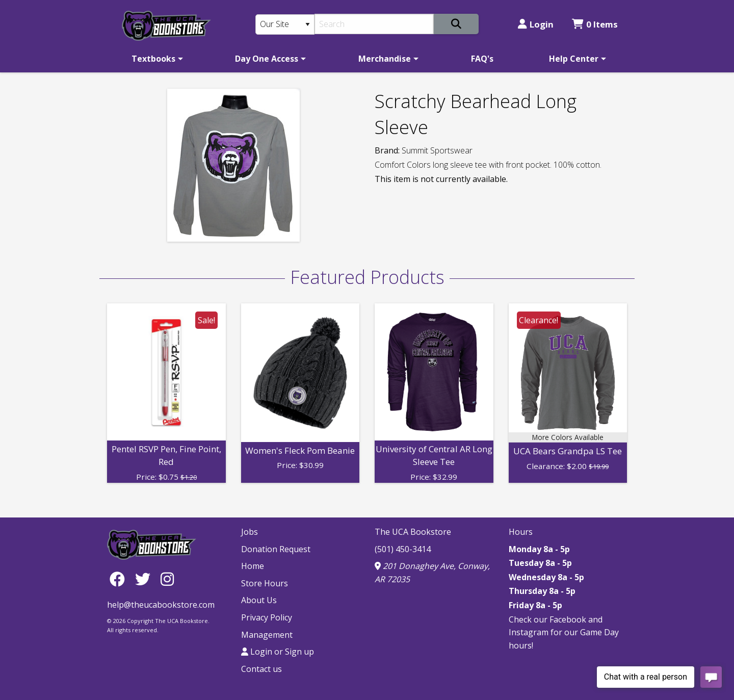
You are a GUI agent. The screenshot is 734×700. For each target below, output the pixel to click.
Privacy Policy (267, 617)
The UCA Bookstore (413, 532)
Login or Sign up (278, 652)
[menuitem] (155, 59)
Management (267, 635)
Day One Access (267, 59)
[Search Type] (285, 24)
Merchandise (385, 59)
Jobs (250, 532)
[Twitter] (145, 579)
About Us (259, 600)
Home (253, 566)
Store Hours (265, 583)
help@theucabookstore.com (161, 605)
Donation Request (276, 549)
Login (536, 24)
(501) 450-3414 (403, 549)
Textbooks (153, 59)
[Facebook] (120, 579)
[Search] (374, 24)
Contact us (261, 669)
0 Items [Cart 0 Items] (595, 24)
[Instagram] (167, 579)
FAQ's (482, 59)
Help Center (574, 59)
